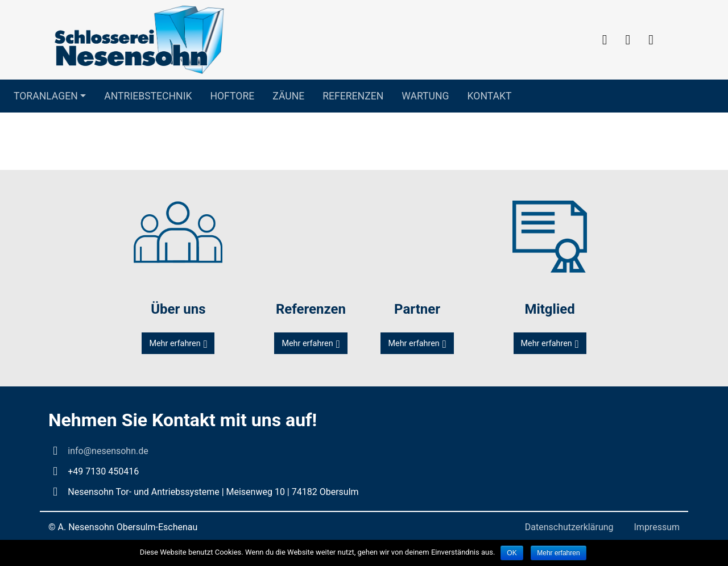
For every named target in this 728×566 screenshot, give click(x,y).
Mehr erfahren (175, 344)
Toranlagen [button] (46, 96)
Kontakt (490, 96)
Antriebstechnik (148, 96)
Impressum (657, 527)
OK (512, 553)
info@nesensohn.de (108, 451)
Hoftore (232, 96)
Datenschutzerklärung (569, 527)
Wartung (425, 96)
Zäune (288, 96)
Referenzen (353, 96)
